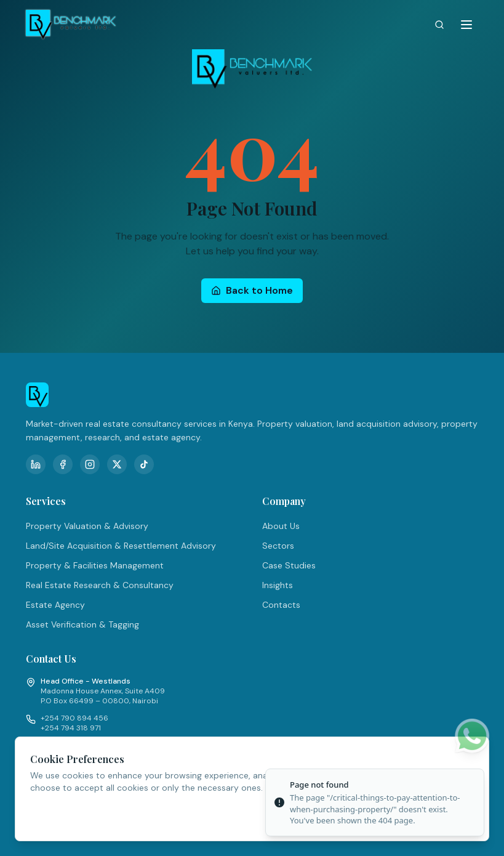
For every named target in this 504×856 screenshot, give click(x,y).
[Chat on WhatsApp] (472, 736)
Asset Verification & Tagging (82, 624)
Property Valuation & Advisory (87, 526)
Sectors (278, 546)
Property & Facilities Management (95, 565)
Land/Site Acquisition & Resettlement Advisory (121, 546)
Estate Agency (55, 605)
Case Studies (289, 565)
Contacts (281, 605)
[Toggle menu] (466, 25)
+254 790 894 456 (74, 718)
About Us (281, 526)
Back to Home (252, 290)
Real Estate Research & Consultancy (100, 585)
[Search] (439, 25)
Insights (278, 585)
